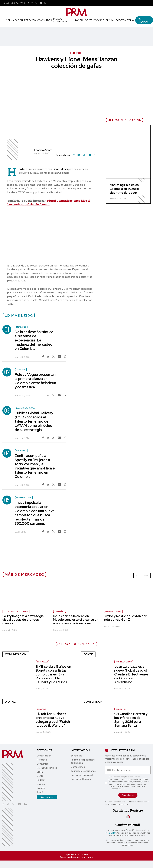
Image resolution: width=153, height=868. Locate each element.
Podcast (99, 20)
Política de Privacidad (82, 775)
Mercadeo (30, 20)
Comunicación (14, 20)
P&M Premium (143, 20)
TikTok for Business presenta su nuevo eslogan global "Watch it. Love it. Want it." (53, 720)
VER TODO (142, 576)
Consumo (121, 709)
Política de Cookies (81, 779)
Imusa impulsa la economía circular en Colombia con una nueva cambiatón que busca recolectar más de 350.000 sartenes (35, 513)
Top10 (130, 20)
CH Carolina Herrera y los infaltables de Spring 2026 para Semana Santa (131, 720)
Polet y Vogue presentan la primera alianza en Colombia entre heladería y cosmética (35, 381)
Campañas (60, 611)
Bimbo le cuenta (113, 611)
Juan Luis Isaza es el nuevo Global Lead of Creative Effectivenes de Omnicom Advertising (131, 674)
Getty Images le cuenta (16, 611)
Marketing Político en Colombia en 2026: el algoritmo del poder (124, 189)
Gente (88, 20)
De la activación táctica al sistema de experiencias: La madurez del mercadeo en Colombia (34, 340)
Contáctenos (78, 767)
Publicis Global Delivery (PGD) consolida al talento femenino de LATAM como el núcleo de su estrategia (34, 421)
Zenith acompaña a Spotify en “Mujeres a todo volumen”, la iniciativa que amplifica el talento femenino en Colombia (35, 466)
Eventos (121, 20)
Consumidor (45, 20)
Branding (42, 709)
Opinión (110, 20)
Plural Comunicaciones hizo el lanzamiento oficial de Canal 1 (49, 202)
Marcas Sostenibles (60, 20)
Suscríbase (76, 756)
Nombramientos (124, 662)
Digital (79, 20)
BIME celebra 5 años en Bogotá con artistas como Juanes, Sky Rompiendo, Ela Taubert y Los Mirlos (53, 674)
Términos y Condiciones (83, 771)
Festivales (43, 662)
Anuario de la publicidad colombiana (83, 761)
